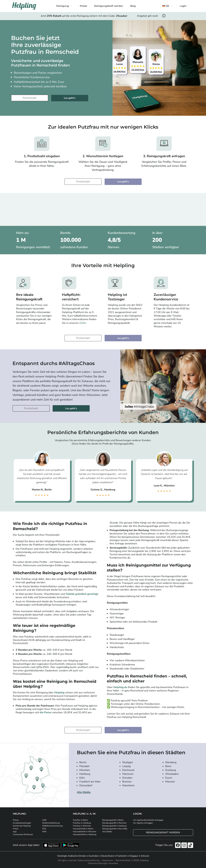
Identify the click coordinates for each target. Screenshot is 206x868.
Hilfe (44, 832)
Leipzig (126, 766)
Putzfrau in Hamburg (82, 823)
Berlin (83, 762)
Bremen (127, 782)
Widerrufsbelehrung (51, 823)
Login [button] (183, 6)
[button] (168, 6)
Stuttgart (128, 762)
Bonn (168, 766)
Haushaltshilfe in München (85, 832)
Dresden (127, 778)
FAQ (44, 829)
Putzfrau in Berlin (80, 820)
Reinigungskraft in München (114, 823)
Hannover (128, 774)
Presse (16, 820)
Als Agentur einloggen (143, 823)
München (85, 770)
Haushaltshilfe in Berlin (83, 829)
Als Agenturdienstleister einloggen (148, 820)
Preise (83, 6)
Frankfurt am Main (90, 782)
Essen (169, 778)
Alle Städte (84, 792)
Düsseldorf (86, 785)
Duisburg (171, 770)
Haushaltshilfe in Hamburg (85, 834)
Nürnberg (171, 762)
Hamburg (85, 774)
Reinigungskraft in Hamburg (114, 826)
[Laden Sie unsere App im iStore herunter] (51, 845)
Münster (170, 782)
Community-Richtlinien (23, 834)
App (15, 832)
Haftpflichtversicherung (52, 826)
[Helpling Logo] (24, 6)
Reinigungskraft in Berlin (113, 820)
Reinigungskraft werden (109, 6)
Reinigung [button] (63, 6)
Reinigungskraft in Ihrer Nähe (115, 829)
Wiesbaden (172, 774)
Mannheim (128, 785)
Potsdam (84, 766)
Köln (82, 778)
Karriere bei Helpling (22, 826)
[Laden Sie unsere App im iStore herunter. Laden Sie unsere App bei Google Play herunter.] (71, 845)
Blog (133, 6)
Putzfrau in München (82, 826)
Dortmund (128, 770)
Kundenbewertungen (22, 823)
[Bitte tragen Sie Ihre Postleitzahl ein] (30, 98)
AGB (44, 820)
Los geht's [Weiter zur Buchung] (70, 98)
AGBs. (83, 323)
